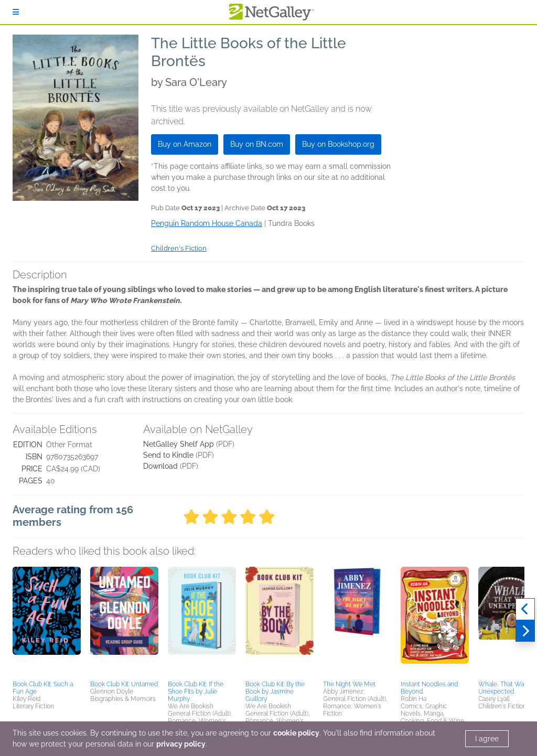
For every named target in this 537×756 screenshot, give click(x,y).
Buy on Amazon (185, 144)
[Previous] (525, 609)
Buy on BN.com (257, 144)
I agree (487, 739)
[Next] (525, 631)
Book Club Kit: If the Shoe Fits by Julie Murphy (196, 692)
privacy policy (181, 744)
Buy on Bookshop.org (338, 144)
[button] (47, 622)
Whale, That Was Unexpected (503, 688)
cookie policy (296, 733)
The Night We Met (349, 684)
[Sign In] (16, 12)
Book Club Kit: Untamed (124, 684)
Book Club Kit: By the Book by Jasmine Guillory (275, 692)
